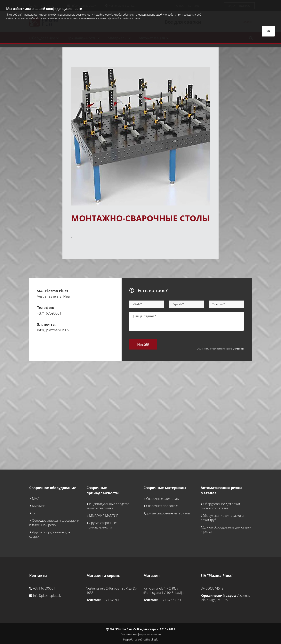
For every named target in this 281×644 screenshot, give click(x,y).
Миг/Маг (38, 506)
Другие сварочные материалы (168, 513)
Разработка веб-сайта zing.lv (141, 639)
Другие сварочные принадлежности (102, 525)
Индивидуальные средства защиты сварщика (108, 506)
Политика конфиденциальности (141, 634)
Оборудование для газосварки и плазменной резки (54, 523)
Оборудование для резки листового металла (220, 506)
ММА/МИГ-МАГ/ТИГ (104, 516)
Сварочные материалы (165, 488)
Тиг (34, 513)
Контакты (38, 576)
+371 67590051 (49, 313)
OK (268, 31)
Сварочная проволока (162, 506)
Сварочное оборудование (53, 488)
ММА (36, 499)
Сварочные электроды (163, 499)
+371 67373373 (170, 600)
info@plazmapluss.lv (53, 330)
